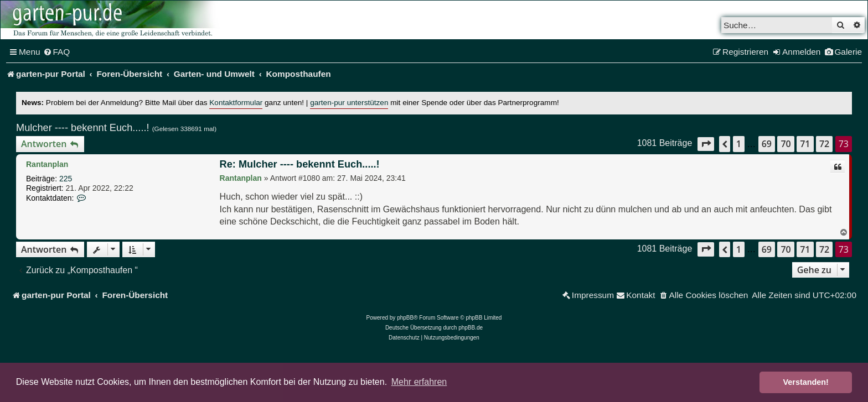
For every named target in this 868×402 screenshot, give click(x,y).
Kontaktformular (236, 103)
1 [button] (739, 144)
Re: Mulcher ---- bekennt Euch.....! (300, 164)
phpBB (405, 318)
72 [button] (824, 144)
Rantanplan (47, 164)
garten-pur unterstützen (349, 103)
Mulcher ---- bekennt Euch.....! (83, 128)
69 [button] (767, 144)
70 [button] (786, 144)
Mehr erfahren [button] (419, 382)
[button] (706, 144)
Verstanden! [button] (806, 382)
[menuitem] (57, 52)
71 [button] (805, 144)
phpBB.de (471, 328)
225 (66, 179)
